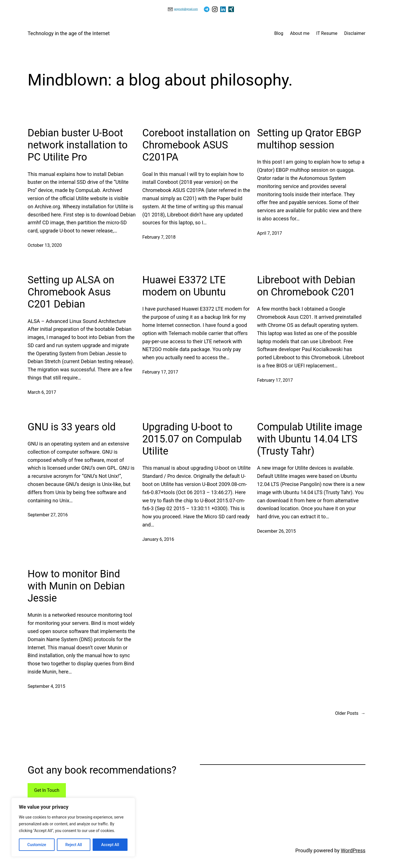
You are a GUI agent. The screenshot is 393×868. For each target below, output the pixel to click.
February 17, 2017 (160, 372)
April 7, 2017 (270, 233)
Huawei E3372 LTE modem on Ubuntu (184, 286)
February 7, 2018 (159, 237)
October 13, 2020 (45, 245)
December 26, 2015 (276, 531)
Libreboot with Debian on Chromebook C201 (306, 286)
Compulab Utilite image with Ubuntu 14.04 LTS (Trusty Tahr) (310, 439)
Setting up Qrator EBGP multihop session (309, 139)
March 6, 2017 (42, 392)
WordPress (353, 850)
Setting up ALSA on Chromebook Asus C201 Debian (71, 292)
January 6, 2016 (158, 539)
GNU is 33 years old (72, 427)
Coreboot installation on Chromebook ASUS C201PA (196, 145)
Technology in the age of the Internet (69, 33)
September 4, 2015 (46, 686)
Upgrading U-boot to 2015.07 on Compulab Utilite (192, 439)
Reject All (74, 845)
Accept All (110, 845)
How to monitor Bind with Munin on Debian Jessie (76, 586)
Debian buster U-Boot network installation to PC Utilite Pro (78, 145)
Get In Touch (47, 790)
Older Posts (350, 713)
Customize (37, 845)
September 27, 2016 (48, 515)
